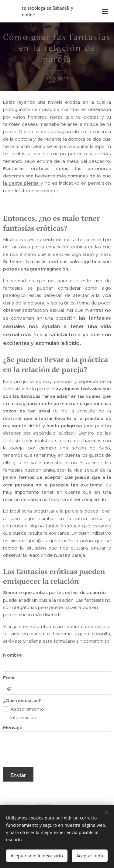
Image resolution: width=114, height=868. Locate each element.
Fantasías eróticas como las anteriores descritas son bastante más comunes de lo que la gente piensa (57, 176)
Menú (105, 12)
